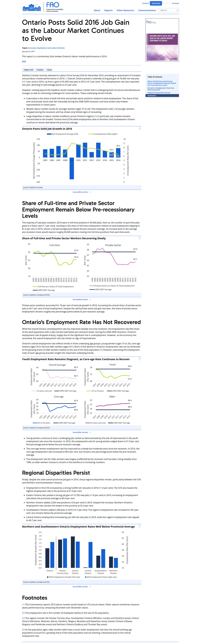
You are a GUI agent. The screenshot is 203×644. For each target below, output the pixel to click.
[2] (114, 109)
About (97, 10)
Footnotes (152, 96)
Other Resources (125, 10)
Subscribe (156, 3)
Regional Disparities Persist (159, 93)
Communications (147, 10)
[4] (101, 350)
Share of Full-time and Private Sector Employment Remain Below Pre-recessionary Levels (162, 83)
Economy (32, 48)
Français (175, 3)
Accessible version (80, 192)
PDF (24, 62)
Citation (40, 70)
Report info (29, 70)
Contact (145, 3)
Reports (108, 10)
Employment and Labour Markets (51, 48)
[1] (66, 79)
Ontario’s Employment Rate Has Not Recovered (161, 89)
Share (50, 70)
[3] (96, 116)
